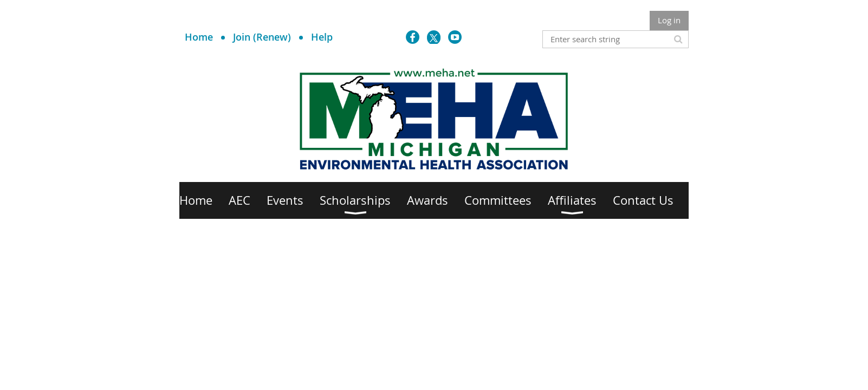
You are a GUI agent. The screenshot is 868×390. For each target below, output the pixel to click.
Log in (669, 20)
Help (322, 37)
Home (199, 37)
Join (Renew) (262, 37)
